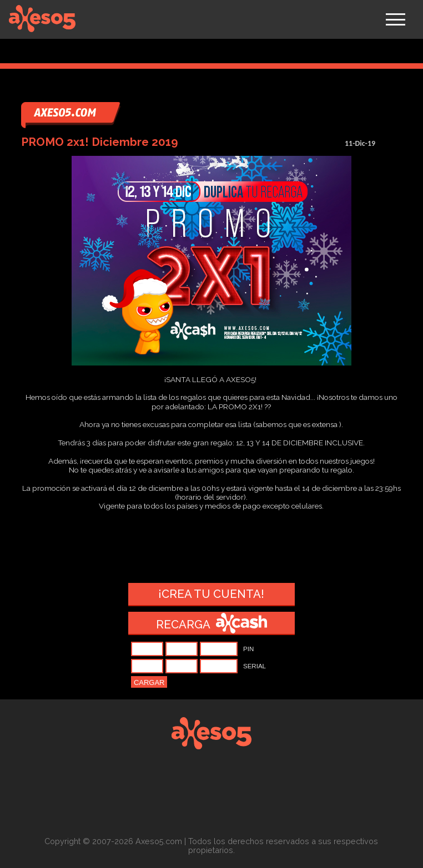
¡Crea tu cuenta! (211, 594)
